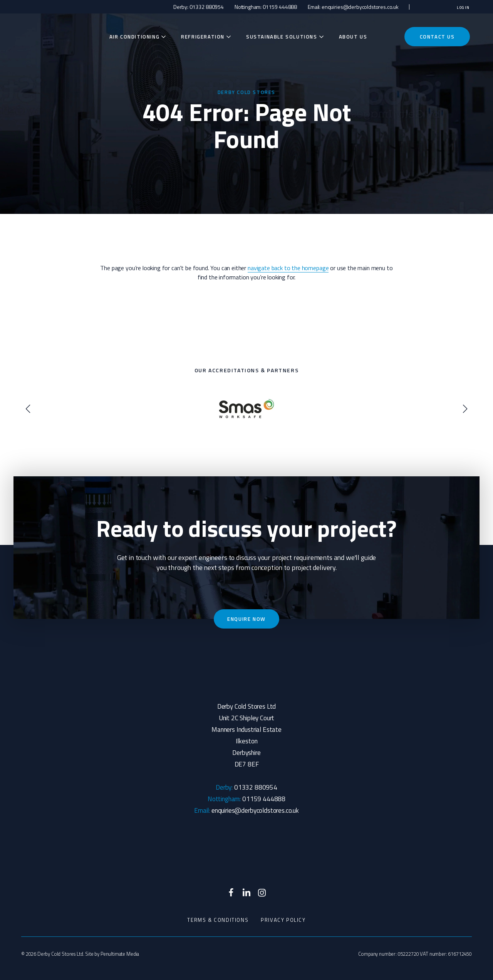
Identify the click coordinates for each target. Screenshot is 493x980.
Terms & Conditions (218, 920)
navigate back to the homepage (288, 268)
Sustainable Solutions (282, 37)
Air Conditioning (135, 37)
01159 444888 (280, 7)
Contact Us (437, 37)
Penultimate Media (120, 954)
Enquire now (246, 619)
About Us (353, 37)
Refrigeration (203, 37)
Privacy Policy (283, 920)
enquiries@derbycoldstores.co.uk (360, 7)
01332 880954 (207, 7)
